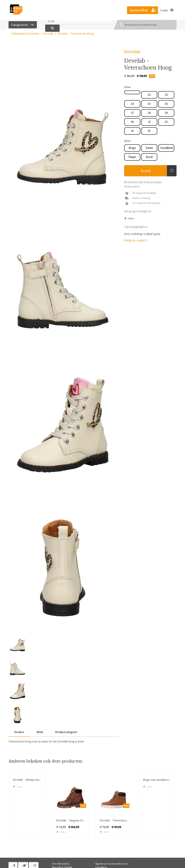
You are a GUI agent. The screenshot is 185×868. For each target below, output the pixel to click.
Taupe (132, 157)
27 (132, 113)
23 (166, 95)
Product (19, 732)
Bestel (146, 171)
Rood (149, 157)
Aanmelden (143, 10)
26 (166, 104)
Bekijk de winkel (135, 240)
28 (149, 113)
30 (132, 122)
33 (132, 131)
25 (149, 104)
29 (166, 113)
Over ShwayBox (61, 864)
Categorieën (23, 25)
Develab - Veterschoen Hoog (76, 34)
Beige (132, 148)
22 (149, 95)
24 (132, 104)
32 (166, 122)
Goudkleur (167, 148)
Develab (48, 34)
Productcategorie (66, 732)
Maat (127, 87)
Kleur (127, 141)
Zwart (149, 148)
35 (149, 131)
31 (149, 122)
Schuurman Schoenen (25, 34)
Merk (40, 732)
